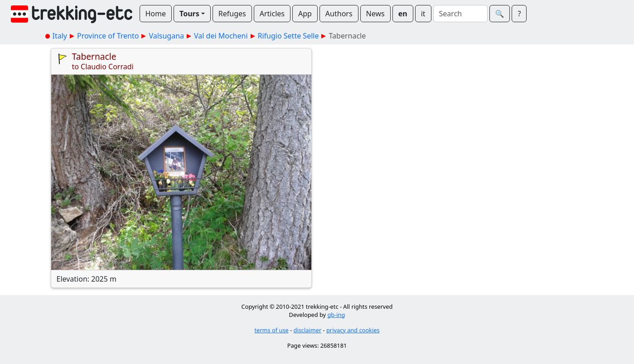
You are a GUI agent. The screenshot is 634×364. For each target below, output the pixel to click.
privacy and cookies (353, 330)
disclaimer (308, 330)
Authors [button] (339, 14)
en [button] (403, 14)
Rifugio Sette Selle (288, 36)
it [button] (423, 14)
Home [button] (156, 14)
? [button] (519, 14)
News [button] (375, 14)
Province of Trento (108, 36)
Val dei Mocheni (221, 36)
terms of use (271, 330)
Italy (60, 36)
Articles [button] (272, 14)
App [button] (305, 14)
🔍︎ (500, 14)
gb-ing (336, 315)
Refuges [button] (232, 14)
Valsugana (166, 36)
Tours (189, 14)
